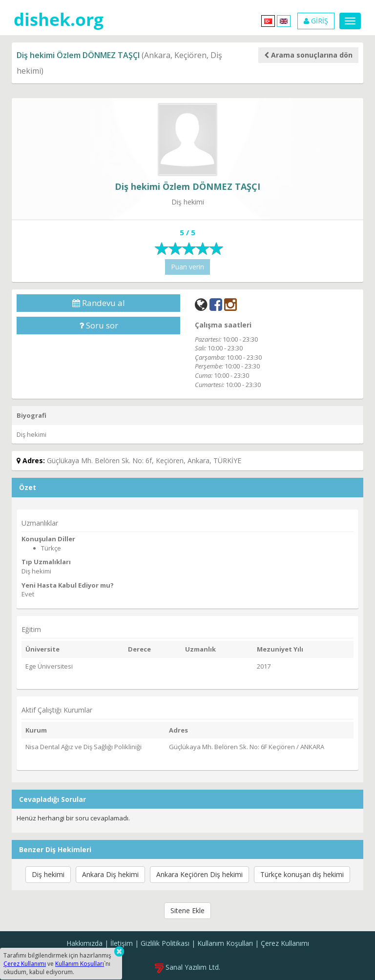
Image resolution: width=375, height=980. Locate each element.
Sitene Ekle (187, 910)
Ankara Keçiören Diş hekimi (199, 874)
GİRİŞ (316, 21)
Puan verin (187, 267)
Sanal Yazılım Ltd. (187, 967)
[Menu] (350, 21)
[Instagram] (230, 304)
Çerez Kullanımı (285, 943)
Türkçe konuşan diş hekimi (302, 874)
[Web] (201, 304)
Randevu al (99, 303)
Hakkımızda (84, 943)
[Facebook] (216, 304)
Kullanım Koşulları (225, 943)
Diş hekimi (48, 874)
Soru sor (99, 325)
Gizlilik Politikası (165, 943)
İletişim (122, 943)
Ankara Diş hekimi (110, 874)
